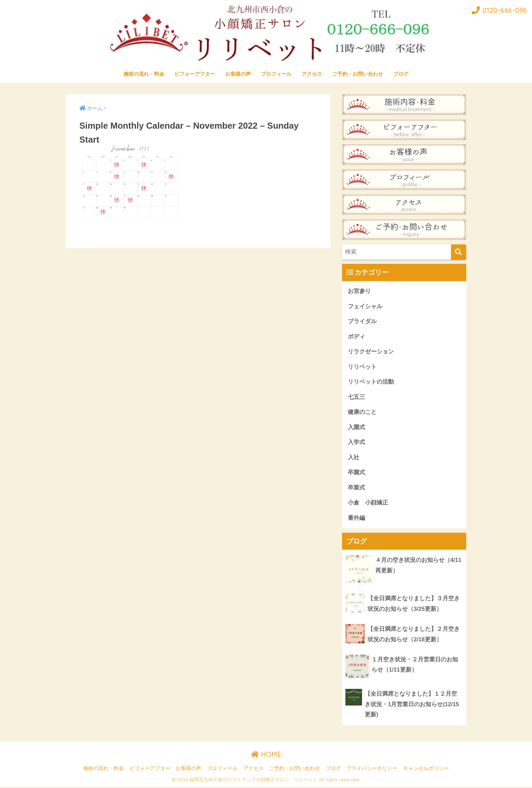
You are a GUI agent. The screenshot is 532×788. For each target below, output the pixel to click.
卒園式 (356, 473)
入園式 (356, 428)
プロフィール (276, 74)
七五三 (356, 397)
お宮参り (359, 291)
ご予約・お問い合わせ (358, 74)
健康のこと (362, 413)
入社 (354, 458)
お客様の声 (238, 74)
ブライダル (362, 321)
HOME (266, 756)
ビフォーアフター (195, 74)
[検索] (459, 252)
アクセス (312, 74)
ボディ (356, 337)
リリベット (362, 367)
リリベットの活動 (371, 382)
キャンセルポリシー (426, 770)
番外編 (356, 519)
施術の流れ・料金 (144, 74)
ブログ (401, 74)
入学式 (356, 443)
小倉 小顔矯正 (368, 504)
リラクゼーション (371, 352)
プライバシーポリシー (372, 770)
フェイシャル (365, 306)
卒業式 (356, 488)
